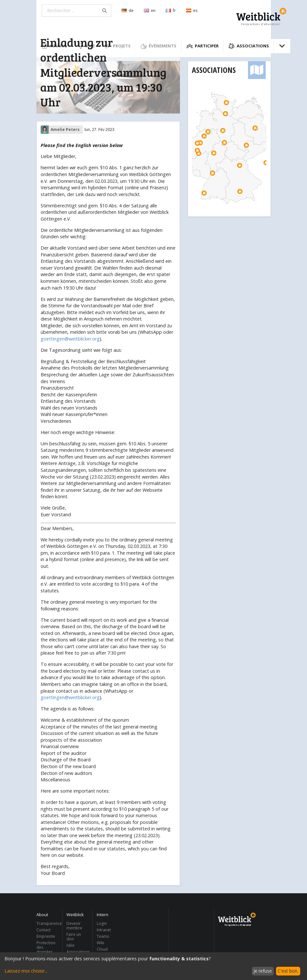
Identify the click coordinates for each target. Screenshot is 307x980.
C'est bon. (288, 971)
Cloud (102, 949)
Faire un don (74, 937)
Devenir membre (74, 926)
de (128, 10)
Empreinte (46, 936)
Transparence (48, 924)
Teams (103, 936)
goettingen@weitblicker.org (70, 339)
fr (171, 10)
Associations (249, 46)
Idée (70, 945)
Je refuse (263, 971)
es (192, 10)
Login (102, 924)
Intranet (104, 930)
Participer (203, 46)
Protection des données (46, 947)
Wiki (100, 943)
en (150, 10)
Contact (44, 930)
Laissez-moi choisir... (26, 971)
